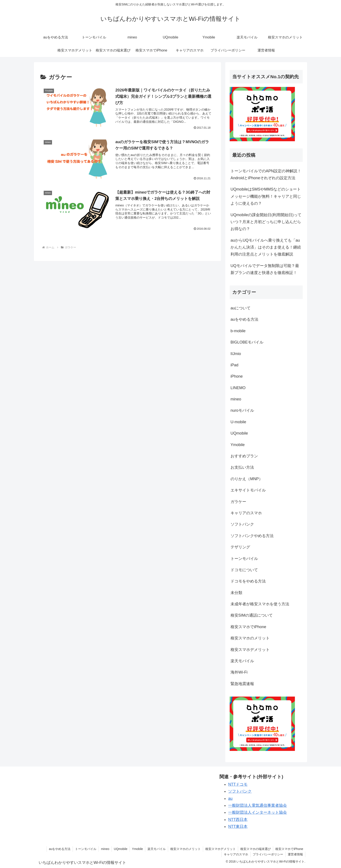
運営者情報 (295, 854)
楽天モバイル (157, 849)
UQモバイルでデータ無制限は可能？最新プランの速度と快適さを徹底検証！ (265, 269)
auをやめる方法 (60, 849)
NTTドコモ (238, 784)
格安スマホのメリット (186, 849)
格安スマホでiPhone (289, 849)
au (230, 798)
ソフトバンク (240, 791)
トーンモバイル (86, 849)
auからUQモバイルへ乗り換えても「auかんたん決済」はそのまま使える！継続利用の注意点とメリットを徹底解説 (266, 247)
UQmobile (121, 849)
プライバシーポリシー (268, 854)
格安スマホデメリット (221, 849)
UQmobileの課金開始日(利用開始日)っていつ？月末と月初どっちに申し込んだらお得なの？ (266, 222)
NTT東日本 (238, 827)
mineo (105, 849)
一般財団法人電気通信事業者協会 (257, 805)
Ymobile (138, 849)
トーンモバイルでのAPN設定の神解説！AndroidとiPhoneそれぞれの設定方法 (266, 174)
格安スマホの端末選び (256, 849)
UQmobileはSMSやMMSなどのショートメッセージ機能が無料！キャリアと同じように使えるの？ (266, 196)
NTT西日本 (238, 820)
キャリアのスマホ (236, 854)
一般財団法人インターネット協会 (257, 812)
